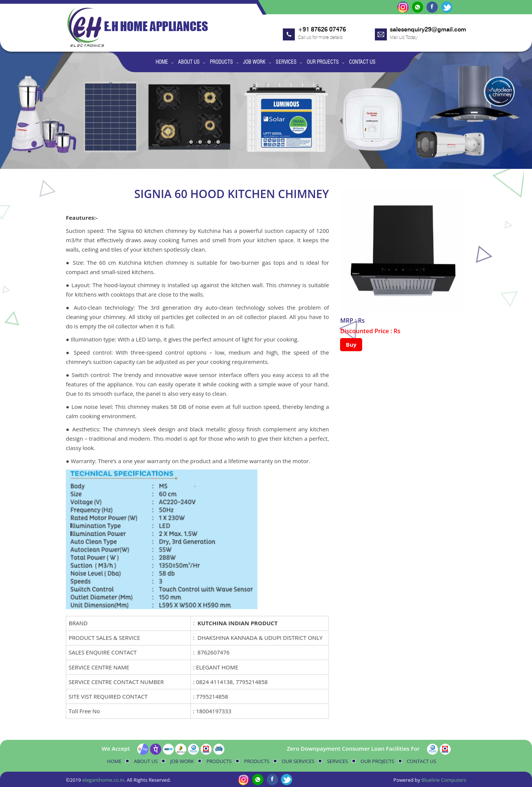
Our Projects (323, 62)
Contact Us (362, 62)
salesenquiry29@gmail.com (428, 29)
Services (286, 62)
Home (162, 62)
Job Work (254, 62)
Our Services (298, 761)
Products (221, 62)
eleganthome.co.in (103, 780)
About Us (189, 62)
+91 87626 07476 (322, 29)
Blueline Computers (444, 780)
